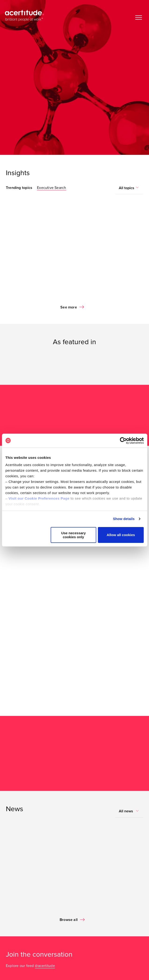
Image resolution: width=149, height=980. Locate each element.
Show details (124, 519)
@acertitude (45, 966)
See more (69, 307)
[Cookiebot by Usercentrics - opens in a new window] (123, 441)
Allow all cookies (121, 535)
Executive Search (51, 188)
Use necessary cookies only (73, 535)
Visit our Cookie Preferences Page (39, 498)
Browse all (69, 920)
